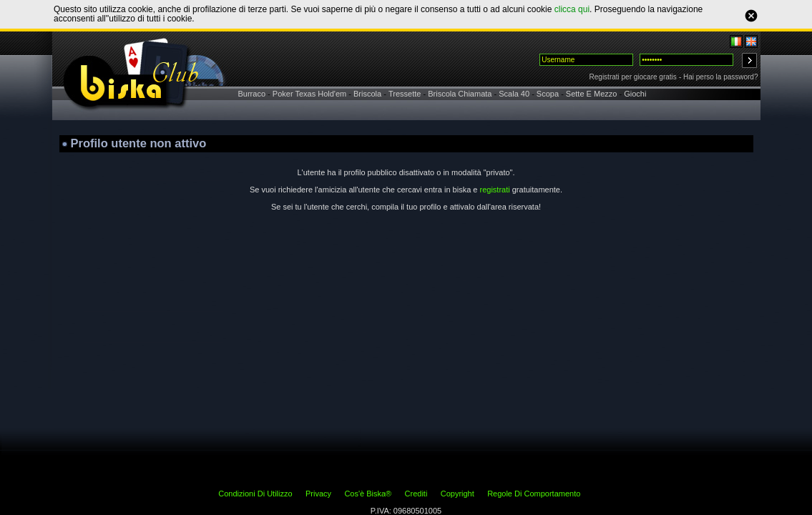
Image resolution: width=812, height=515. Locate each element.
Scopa (548, 94)
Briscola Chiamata (460, 94)
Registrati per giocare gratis (633, 77)
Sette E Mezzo (592, 94)
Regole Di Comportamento (534, 494)
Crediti (416, 494)
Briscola (367, 94)
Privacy (318, 494)
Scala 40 (514, 94)
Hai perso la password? (721, 77)
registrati (494, 190)
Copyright (458, 494)
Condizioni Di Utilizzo (255, 494)
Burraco (252, 94)
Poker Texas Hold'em (309, 94)
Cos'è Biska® (368, 494)
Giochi (635, 94)
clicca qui (572, 9)
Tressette (405, 94)
